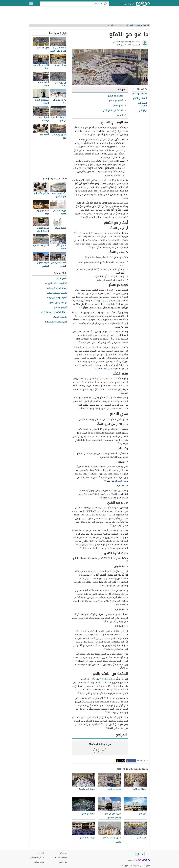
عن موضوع (63, 853)
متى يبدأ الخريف (60, 317)
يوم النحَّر (93, 354)
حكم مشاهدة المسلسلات (56, 322)
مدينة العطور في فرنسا (57, 288)
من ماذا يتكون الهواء (58, 303)
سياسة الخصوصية (60, 858)
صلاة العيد (122, 481)
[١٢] (119, 443)
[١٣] (105, 480)
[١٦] (127, 561)
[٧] (86, 257)
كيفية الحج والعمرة (143, 104)
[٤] (122, 197)
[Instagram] (137, 854)
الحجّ (93, 233)
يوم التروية (101, 301)
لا (96, 750)
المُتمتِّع (112, 508)
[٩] (80, 307)
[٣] (88, 168)
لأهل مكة (108, 369)
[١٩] (101, 679)
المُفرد (84, 342)
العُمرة (101, 631)
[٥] (104, 209)
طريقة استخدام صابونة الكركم (54, 312)
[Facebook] (148, 854)
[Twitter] (143, 854)
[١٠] (96, 368)
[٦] (90, 247)
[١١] (78, 408)
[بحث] (105, 4)
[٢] (83, 134)
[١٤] (101, 497)
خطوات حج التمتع (140, 94)
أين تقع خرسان (61, 308)
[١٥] (111, 525)
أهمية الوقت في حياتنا (57, 298)
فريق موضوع (39, 862)
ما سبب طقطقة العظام (57, 293)
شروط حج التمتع (140, 98)
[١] (114, 131)
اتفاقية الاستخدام (37, 858)
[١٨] (76, 660)
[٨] (82, 307)
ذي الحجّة (105, 335)
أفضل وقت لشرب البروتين (56, 283)
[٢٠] (114, 686)
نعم (104, 750)
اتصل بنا (41, 853)
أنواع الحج (143, 110)
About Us (63, 862)
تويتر (123, 761)
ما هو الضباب (61, 279)
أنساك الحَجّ (107, 679)
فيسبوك (133, 761)
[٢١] (78, 693)
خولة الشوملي (119, 42)
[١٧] (105, 648)
